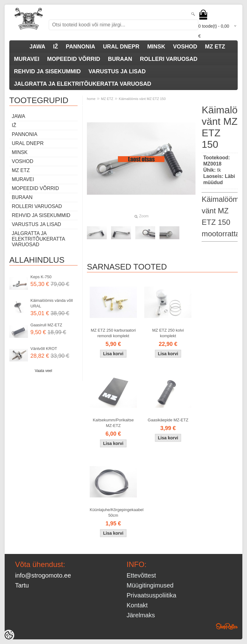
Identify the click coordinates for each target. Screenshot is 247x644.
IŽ (56, 47)
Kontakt (137, 605)
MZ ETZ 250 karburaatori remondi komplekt (113, 333)
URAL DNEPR (121, 47)
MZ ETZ (215, 47)
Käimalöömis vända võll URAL (52, 303)
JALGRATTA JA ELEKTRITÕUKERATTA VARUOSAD (83, 84)
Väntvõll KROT (44, 349)
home (91, 99)
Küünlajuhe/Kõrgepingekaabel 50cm (115, 512)
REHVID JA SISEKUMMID (47, 71)
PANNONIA (81, 47)
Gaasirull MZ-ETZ (46, 325)
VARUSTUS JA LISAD (117, 71)
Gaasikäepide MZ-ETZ (168, 420)
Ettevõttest (141, 575)
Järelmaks (141, 615)
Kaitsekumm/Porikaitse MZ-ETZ (113, 423)
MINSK (156, 47)
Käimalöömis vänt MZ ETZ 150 (142, 99)
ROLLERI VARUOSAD (169, 59)
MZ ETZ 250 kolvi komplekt (168, 333)
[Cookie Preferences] (9, 635)
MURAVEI (27, 59)
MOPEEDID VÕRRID (74, 59)
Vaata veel (43, 371)
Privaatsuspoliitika (151, 595)
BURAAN (120, 59)
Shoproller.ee (227, 626)
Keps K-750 (41, 277)
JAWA (37, 47)
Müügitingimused (150, 585)
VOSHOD (185, 47)
